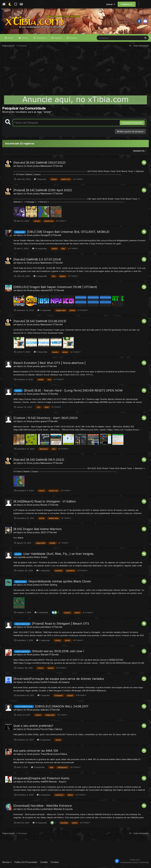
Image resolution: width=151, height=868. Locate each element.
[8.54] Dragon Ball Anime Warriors (38, 530)
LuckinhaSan (47, 810)
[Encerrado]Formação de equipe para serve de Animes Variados (59, 680)
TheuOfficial (46, 755)
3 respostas (44, 311)
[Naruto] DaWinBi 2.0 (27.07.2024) (37, 261)
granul (44, 422)
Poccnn (44, 730)
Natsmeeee (46, 167)
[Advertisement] (75, 74)
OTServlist (58, 167)
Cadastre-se (127, 4)
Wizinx (44, 395)
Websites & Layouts (63, 810)
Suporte (58, 39)
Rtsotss (44, 506)
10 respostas (40, 824)
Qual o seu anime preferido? (33, 727)
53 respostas (40, 250)
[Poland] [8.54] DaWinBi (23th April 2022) (43, 191)
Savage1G (45, 236)
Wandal (44, 656)
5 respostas (41, 353)
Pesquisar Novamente (132, 124)
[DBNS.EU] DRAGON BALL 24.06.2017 (62, 707)
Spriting (53, 586)
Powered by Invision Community (135, 863)
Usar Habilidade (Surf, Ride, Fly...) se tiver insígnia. (59, 555)
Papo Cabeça (55, 730)
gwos (43, 367)
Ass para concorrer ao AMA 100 (36, 752)
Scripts (44, 558)
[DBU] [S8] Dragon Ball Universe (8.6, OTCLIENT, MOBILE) (68, 233)
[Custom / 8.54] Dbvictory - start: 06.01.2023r (46, 419)
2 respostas (40, 277)
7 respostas (43, 572)
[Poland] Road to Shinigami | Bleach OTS (61, 625)
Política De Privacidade (26, 863)
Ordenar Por (139, 152)
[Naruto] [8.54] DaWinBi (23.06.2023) (40, 322)
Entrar (111, 4)
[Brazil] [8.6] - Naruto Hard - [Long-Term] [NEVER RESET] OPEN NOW (73, 391)
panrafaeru (46, 628)
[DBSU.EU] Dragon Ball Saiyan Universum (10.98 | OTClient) (55, 288)
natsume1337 (47, 291)
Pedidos (73, 39)
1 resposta (40, 180)
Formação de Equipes (59, 683)
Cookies (55, 863)
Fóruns (25, 39)
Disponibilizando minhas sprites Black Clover (60, 583)
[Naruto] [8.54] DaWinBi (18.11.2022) (39, 461)
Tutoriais (41, 39)
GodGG (44, 683)
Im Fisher (45, 586)
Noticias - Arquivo (58, 783)
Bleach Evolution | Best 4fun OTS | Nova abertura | (49, 364)
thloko (37, 558)
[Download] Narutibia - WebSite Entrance (43, 807)
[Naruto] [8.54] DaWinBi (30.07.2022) (40, 164)
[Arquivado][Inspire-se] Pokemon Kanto (41, 779)
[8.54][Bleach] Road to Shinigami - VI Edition (45, 503)
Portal (10, 39)
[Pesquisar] (108, 39)
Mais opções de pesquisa (130, 133)
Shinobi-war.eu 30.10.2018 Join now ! (58, 652)
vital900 (44, 783)
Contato (44, 863)
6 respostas (44, 796)
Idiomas (7, 863)
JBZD (43, 534)
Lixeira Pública (60, 755)
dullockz (45, 711)
